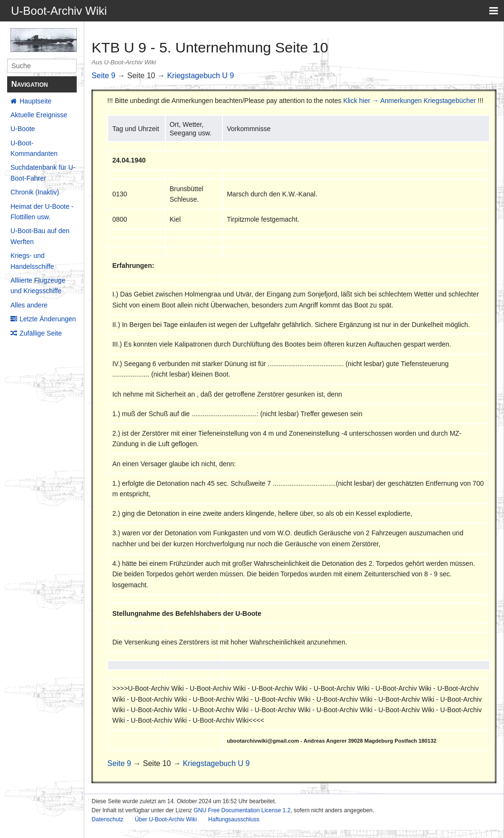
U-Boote (23, 129)
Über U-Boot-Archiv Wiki (166, 819)
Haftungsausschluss (234, 819)
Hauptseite (35, 101)
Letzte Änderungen (48, 319)
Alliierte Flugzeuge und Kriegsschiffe (38, 286)
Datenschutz (107, 819)
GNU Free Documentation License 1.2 (242, 810)
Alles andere (29, 305)
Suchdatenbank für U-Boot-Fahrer (43, 173)
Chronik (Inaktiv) (35, 192)
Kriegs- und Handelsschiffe (32, 261)
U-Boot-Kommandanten (34, 148)
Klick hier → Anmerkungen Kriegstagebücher (409, 101)
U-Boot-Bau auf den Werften (40, 236)
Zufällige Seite (41, 333)
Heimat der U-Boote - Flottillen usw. (42, 212)
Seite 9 (103, 76)
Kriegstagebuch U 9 (201, 76)
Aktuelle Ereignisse (39, 115)
